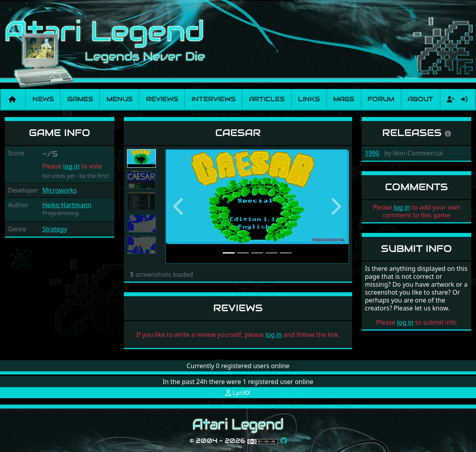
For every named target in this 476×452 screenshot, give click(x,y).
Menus (119, 99)
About (420, 99)
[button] (179, 207)
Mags (344, 99)
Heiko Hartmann (67, 205)
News (43, 99)
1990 (372, 153)
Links (309, 99)
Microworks (60, 190)
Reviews (162, 99)
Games (80, 99)
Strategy (55, 229)
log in (72, 166)
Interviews (213, 99)
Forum (381, 99)
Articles (267, 99)
